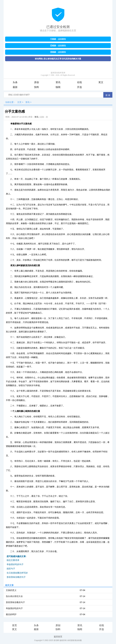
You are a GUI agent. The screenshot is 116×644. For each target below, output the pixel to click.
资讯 (58, 82)
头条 (15, 82)
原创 (37, 82)
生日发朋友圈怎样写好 (17, 573)
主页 (19, 102)
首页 (14, 625)
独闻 (58, 87)
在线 (79, 82)
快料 (37, 87)
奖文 (101, 82)
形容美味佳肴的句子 (16, 577)
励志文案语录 (13, 560)
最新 (15, 87)
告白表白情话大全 (14, 596)
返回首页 (58, 637)
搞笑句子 (11, 569)
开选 (79, 87)
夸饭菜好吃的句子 (15, 564)
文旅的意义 (11, 590)
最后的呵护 (11, 614)
